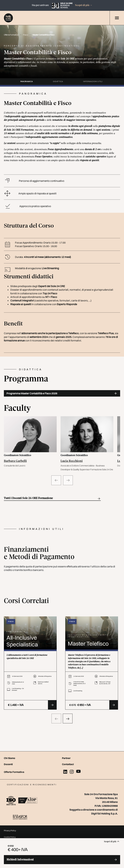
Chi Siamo (10, 758)
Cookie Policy (10, 837)
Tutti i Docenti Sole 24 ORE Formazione (52, 499)
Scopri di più (84, 5)
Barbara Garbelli (15, 461)
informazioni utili (93, 81)
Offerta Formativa (11, 35)
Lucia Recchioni (72, 461)
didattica (58, 81)
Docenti (8, 764)
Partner (66, 758)
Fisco (26, 35)
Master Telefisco (88, 644)
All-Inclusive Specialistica (22, 641)
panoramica (27, 81)
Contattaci (68, 764)
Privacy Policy (10, 831)
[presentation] (56, 718)
